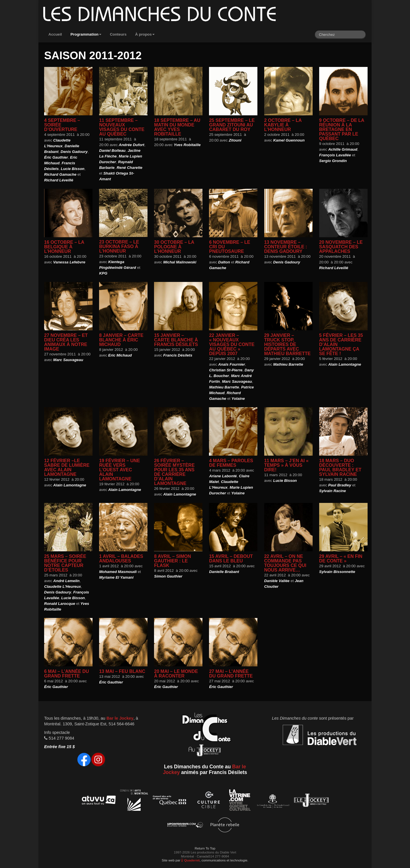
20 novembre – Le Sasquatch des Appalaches (341, 247)
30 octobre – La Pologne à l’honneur (174, 247)
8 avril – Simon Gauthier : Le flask (173, 561)
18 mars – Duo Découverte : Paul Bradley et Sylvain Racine (340, 467)
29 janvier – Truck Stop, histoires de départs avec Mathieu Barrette (287, 344)
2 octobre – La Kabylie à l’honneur (283, 125)
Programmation (86, 34)
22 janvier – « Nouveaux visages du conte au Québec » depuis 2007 (232, 344)
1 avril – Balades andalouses (121, 559)
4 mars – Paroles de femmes (231, 463)
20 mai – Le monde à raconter (176, 674)
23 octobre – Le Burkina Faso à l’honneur (119, 246)
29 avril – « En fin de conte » (341, 559)
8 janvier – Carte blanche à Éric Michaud (121, 340)
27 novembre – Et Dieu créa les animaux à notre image (66, 342)
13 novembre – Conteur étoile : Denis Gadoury (286, 247)
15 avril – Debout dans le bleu (231, 559)
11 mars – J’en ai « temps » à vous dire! (286, 465)
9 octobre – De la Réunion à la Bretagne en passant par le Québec (342, 129)
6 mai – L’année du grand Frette (66, 674)
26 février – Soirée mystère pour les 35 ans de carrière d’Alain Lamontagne (174, 472)
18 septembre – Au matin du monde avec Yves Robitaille (177, 127)
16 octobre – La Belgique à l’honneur (64, 247)
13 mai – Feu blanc (122, 671)
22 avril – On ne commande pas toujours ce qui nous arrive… (285, 563)
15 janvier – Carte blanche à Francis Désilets (176, 340)
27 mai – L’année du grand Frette (231, 674)
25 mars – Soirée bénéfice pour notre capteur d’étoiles (65, 563)
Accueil (55, 34)
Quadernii (190, 860)
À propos (145, 34)
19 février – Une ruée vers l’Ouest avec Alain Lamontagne (119, 470)
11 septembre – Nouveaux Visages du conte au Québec (122, 127)
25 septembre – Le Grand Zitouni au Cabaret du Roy (232, 125)
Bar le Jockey (120, 718)
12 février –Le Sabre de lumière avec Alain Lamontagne (67, 467)
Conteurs (118, 34)
